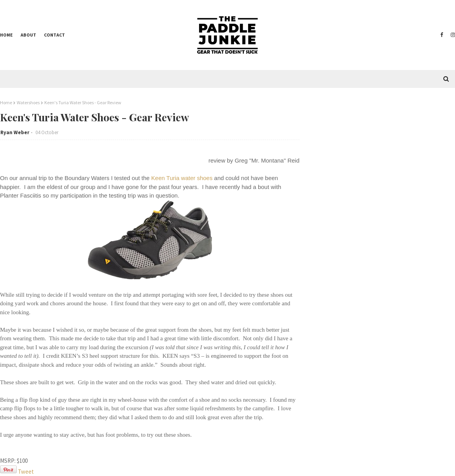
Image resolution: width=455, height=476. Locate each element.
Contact (54, 35)
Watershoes (28, 102)
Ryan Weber (15, 132)
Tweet (26, 472)
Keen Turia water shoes (182, 178)
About (28, 35)
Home (6, 35)
